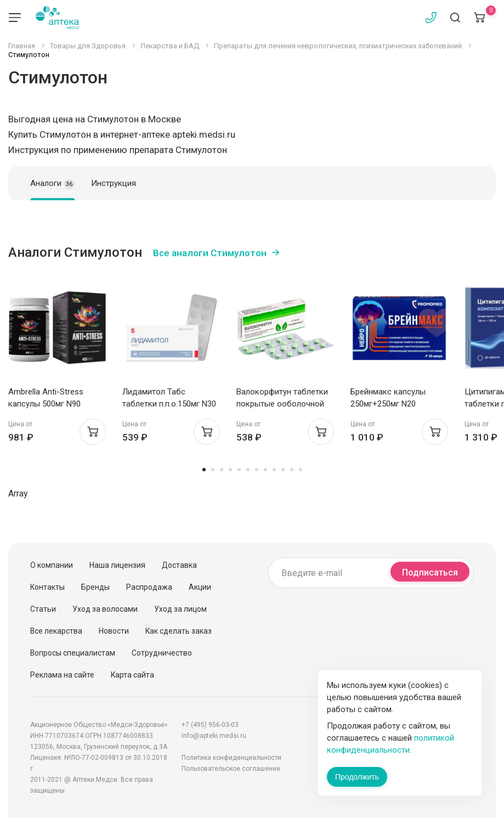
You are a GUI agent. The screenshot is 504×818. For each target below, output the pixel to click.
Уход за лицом (180, 609)
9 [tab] (274, 470)
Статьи (43, 609)
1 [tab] (204, 470)
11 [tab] (292, 470)
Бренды (95, 587)
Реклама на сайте (62, 675)
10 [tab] (283, 470)
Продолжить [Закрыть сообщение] (357, 777)
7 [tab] (257, 470)
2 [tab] (213, 470)
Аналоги (52, 184)
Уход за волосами (105, 609)
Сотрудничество (162, 653)
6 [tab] (248, 470)
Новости (114, 631)
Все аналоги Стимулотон (210, 253)
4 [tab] (230, 470)
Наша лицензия (117, 565)
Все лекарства (56, 631)
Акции (200, 587)
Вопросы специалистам (73, 653)
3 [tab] (222, 470)
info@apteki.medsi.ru (214, 736)
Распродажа (149, 587)
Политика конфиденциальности (231, 758)
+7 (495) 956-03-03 (210, 725)
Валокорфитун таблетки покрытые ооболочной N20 (282, 404)
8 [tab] (265, 470)
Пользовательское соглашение (231, 769)
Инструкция (114, 183)
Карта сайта (132, 675)
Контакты (47, 587)
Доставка (179, 565)
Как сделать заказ (179, 631)
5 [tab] (239, 470)
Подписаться (430, 572)
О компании (52, 565)
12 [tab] (301, 470)
